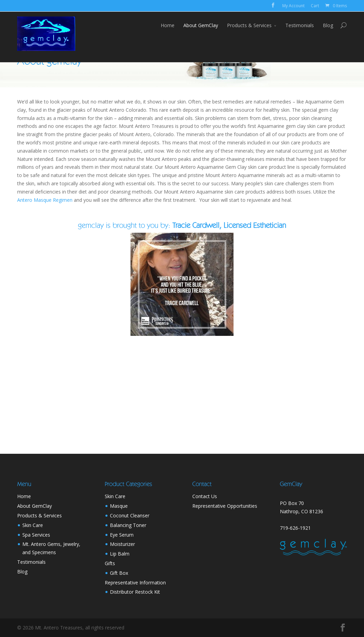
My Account (293, 6)
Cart (315, 6)
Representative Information (135, 583)
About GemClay (201, 25)
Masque (119, 506)
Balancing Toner (128, 525)
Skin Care (33, 525)
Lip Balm (120, 554)
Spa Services (36, 535)
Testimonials (300, 25)
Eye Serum (122, 535)
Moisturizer (122, 544)
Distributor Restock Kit (135, 592)
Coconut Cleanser (130, 515)
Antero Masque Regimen (45, 200)
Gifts (110, 563)
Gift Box (119, 573)
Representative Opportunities (225, 506)
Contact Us (205, 496)
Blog (328, 25)
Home (168, 25)
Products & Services (249, 25)
